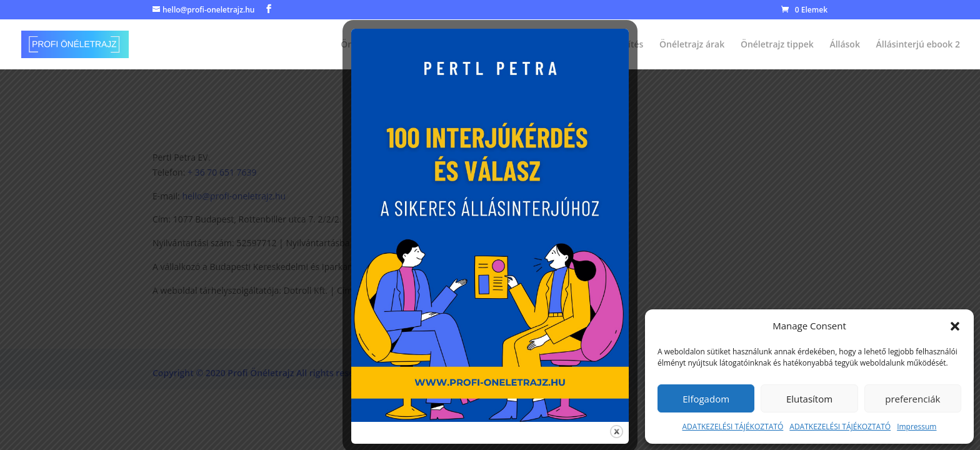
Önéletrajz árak (692, 45)
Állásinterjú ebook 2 (918, 45)
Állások (845, 45)
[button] (955, 326)
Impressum (917, 427)
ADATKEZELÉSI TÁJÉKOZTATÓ (733, 427)
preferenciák (912, 399)
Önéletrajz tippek (777, 45)
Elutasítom (809, 399)
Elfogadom (706, 399)
